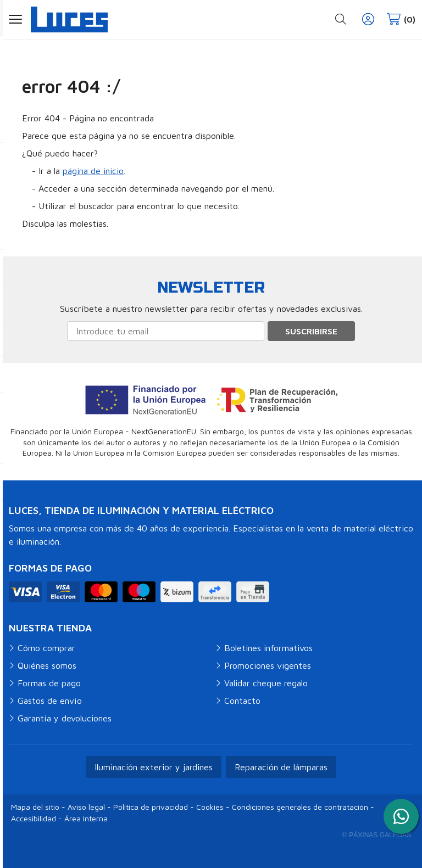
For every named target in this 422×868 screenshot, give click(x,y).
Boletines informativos (268, 648)
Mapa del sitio (35, 807)
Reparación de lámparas (281, 767)
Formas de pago (49, 683)
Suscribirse (311, 331)
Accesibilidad (34, 818)
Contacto (242, 701)
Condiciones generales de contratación (300, 807)
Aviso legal (86, 807)
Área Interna (86, 818)
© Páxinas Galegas (377, 835)
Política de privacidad (151, 807)
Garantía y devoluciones (65, 718)
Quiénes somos (47, 665)
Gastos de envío (50, 701)
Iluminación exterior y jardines (154, 767)
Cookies (210, 807)
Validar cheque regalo (266, 683)
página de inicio (93, 171)
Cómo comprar (46, 648)
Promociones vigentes (268, 665)
